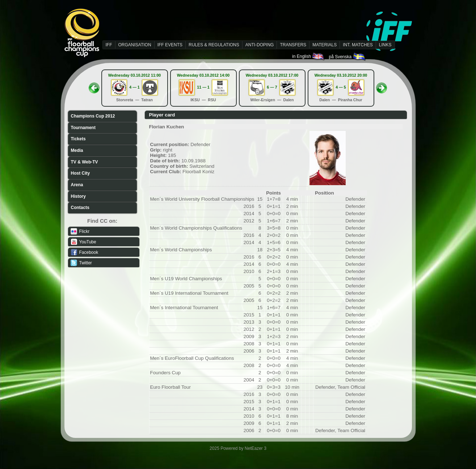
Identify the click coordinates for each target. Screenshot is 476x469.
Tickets (78, 139)
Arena (77, 185)
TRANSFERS (293, 45)
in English (309, 56)
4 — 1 (134, 87)
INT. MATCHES (358, 45)
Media (77, 150)
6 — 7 (272, 87)
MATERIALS (325, 45)
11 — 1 (203, 87)
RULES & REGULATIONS (214, 45)
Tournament (83, 128)
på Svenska (347, 57)
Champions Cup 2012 (93, 116)
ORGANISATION (135, 45)
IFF (109, 45)
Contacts (80, 208)
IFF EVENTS (170, 45)
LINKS (385, 45)
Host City (81, 173)
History (78, 196)
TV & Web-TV (85, 162)
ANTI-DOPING (260, 45)
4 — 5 (341, 87)
